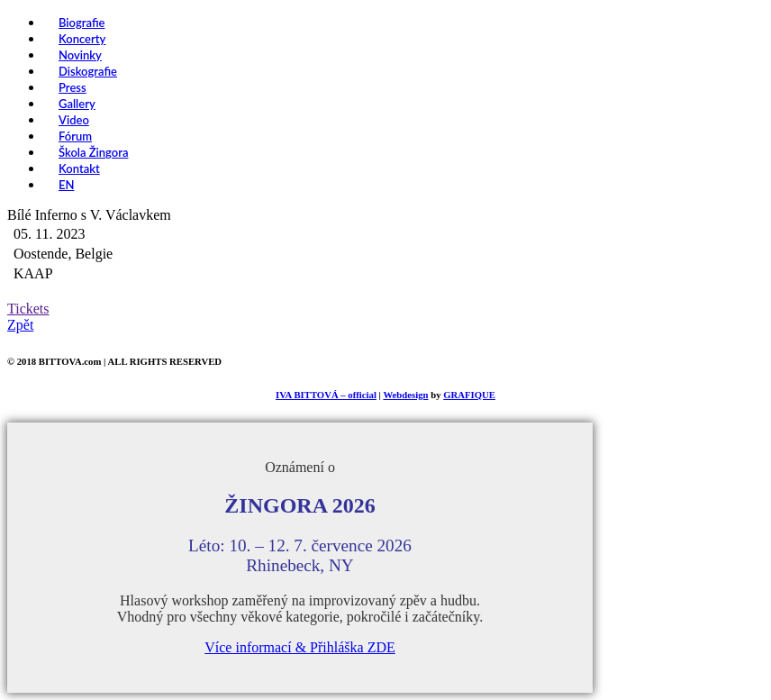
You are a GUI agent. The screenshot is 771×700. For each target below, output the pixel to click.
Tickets (28, 309)
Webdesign (405, 395)
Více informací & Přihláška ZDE (300, 647)
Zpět (20, 325)
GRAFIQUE (469, 395)
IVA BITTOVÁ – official (326, 395)
